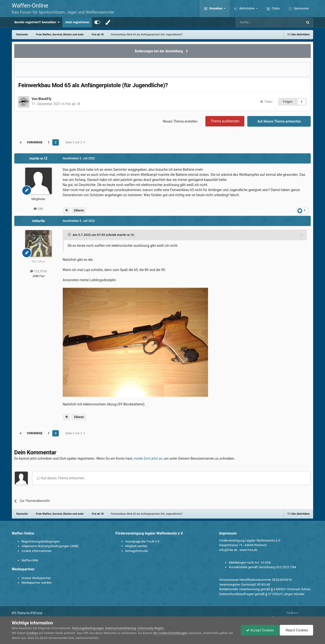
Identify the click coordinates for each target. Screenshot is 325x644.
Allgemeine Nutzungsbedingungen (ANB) (50, 546)
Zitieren (79, 210)
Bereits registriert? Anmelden (37, 22)
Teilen (266, 102)
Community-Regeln (151, 628)
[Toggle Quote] (70, 235)
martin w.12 (38, 158)
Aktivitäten (247, 8)
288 (38, 209)
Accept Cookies (260, 630)
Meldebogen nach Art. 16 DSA (250, 563)
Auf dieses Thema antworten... (62, 478)
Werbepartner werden (37, 583)
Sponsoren (301, 8)
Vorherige (35, 142)
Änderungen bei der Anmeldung (159, 51)
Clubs (275, 8)
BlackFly (45, 99)
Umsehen (216, 8)
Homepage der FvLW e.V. (143, 541)
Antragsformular (137, 551)
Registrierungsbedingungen (41, 541)
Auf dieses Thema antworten (279, 121)
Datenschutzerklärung (120, 628)
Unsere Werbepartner (36, 578)
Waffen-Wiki (30, 560)
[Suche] (255, 22)
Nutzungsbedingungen (88, 628)
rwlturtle (38, 221)
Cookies (32, 633)
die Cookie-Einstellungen (170, 633)
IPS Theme (19, 613)
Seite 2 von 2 (75, 142)
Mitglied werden (136, 546)
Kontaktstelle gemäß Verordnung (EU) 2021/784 (262, 567)
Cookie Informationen (37, 551)
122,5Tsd (38, 271)
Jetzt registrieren (77, 22)
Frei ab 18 (73, 104)
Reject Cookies (296, 630)
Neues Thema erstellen (180, 121)
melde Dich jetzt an (148, 458)
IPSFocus (36, 613)
